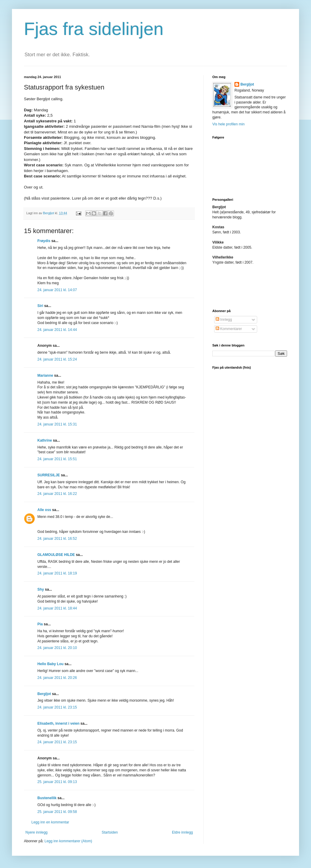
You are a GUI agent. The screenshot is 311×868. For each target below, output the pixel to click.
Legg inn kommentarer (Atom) (68, 841)
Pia (40, 624)
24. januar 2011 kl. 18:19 (57, 573)
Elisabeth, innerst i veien (58, 723)
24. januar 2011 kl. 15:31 (57, 424)
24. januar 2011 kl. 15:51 (57, 459)
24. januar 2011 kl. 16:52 (57, 539)
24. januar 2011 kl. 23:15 (57, 707)
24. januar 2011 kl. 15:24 (57, 359)
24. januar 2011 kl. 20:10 (57, 648)
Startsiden (110, 832)
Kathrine (45, 440)
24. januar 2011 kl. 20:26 (57, 678)
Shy (41, 589)
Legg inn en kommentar (50, 822)
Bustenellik (47, 798)
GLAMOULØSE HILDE (56, 555)
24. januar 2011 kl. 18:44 (57, 608)
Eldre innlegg (182, 832)
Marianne (45, 376)
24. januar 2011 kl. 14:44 (57, 330)
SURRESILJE (49, 475)
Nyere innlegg (36, 832)
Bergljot (44, 694)
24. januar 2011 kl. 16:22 (57, 494)
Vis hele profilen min (228, 124)
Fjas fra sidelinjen (94, 29)
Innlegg (224, 320)
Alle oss (44, 510)
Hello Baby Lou (50, 664)
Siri (40, 306)
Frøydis (44, 241)
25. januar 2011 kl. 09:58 (57, 812)
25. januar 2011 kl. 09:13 (57, 782)
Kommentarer (229, 329)
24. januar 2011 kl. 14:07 (57, 290)
